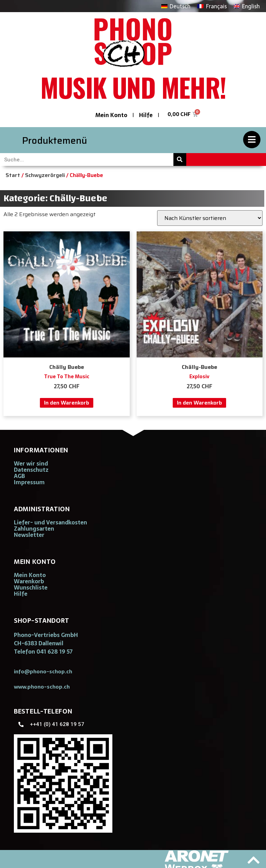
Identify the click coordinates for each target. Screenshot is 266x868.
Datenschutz (31, 470)
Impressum (29, 482)
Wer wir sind (31, 463)
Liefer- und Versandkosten (50, 522)
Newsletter (29, 535)
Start (13, 175)
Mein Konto (111, 115)
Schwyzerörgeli (45, 175)
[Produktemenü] (252, 140)
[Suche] (180, 160)
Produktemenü (55, 140)
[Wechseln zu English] (247, 6)
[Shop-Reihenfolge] (210, 218)
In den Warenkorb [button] (67, 403)
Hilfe (146, 115)
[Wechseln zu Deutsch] (176, 6)
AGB (19, 476)
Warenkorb (29, 581)
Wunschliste (31, 587)
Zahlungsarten (34, 529)
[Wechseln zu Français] (212, 6)
